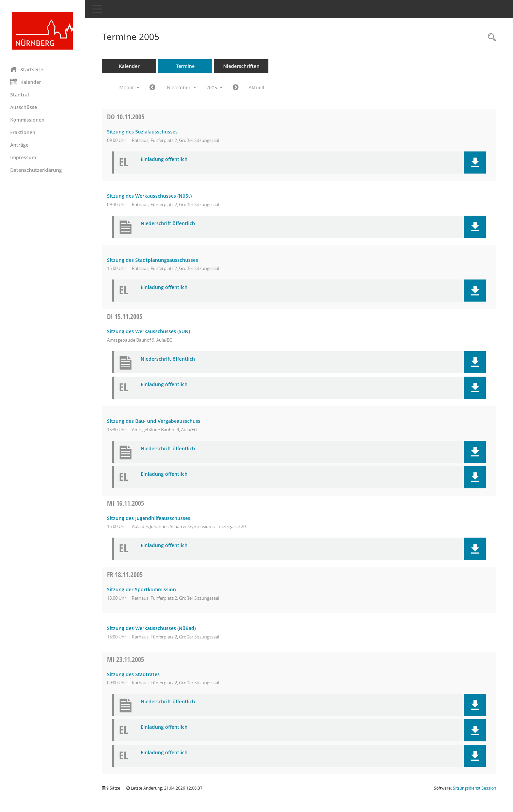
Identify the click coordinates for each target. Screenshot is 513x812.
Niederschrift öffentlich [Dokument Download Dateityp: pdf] (168, 224)
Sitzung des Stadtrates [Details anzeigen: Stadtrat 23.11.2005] (133, 674)
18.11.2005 (125, 574)
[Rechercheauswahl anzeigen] (490, 38)
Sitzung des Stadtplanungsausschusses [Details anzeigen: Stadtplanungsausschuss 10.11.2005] (153, 260)
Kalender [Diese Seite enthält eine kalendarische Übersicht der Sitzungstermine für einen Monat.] (26, 82)
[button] (475, 163)
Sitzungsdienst (474, 788)
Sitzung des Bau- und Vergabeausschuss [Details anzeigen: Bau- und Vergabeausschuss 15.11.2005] (154, 421)
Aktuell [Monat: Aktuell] (256, 87)
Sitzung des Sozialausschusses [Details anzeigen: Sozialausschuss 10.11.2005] (142, 132)
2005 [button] (214, 87)
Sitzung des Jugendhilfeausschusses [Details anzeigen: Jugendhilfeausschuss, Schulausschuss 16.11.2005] (149, 518)
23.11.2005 (126, 659)
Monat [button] (129, 87)
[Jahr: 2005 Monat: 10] (152, 88)
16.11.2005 (126, 503)
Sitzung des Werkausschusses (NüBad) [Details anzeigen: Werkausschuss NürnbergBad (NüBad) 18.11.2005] (151, 628)
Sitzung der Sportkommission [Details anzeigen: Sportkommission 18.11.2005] (141, 589)
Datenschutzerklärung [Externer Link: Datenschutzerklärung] (36, 170)
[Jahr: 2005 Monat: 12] (236, 88)
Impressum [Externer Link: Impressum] (23, 157)
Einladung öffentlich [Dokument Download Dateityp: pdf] (164, 159)
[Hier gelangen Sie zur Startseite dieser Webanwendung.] (42, 31)
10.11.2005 (126, 117)
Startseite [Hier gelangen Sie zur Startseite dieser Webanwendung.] (27, 69)
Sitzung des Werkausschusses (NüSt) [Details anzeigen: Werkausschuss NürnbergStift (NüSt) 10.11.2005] (149, 196)
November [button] (181, 87)
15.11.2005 (125, 316)
